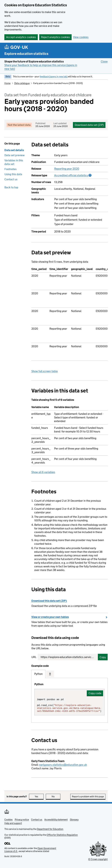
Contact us (11, 179)
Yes (39, 796)
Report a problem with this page (88, 796)
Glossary (74, 820)
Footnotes (10, 169)
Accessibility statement (56, 820)
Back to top (11, 187)
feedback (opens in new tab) (54, 76)
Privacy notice (22, 820)
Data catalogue (22, 83)
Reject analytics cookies (55, 37)
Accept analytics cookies (21, 37)
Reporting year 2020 (67, 169)
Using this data (13, 174)
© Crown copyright (98, 859)
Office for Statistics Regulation (62, 835)
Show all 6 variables (43, 472)
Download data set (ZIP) (89, 125)
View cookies (81, 37)
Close (104, 61)
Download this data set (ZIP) (49, 601)
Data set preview (15, 155)
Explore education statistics (26, 54)
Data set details (14, 150)
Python (38, 674)
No (56, 796)
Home (7, 83)
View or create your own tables (50, 617)
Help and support (13, 823)
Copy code (95, 693)
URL (34, 657)
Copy (103, 657)
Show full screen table (45, 371)
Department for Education (50, 829)
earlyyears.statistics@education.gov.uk (63, 765)
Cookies (8, 820)
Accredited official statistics (73, 175)
